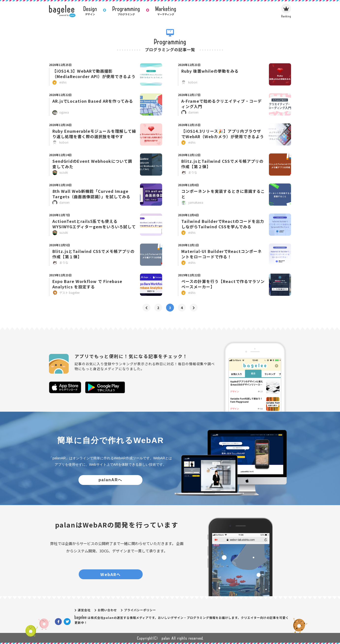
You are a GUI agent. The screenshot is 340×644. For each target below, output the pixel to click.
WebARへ (111, 574)
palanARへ (111, 480)
